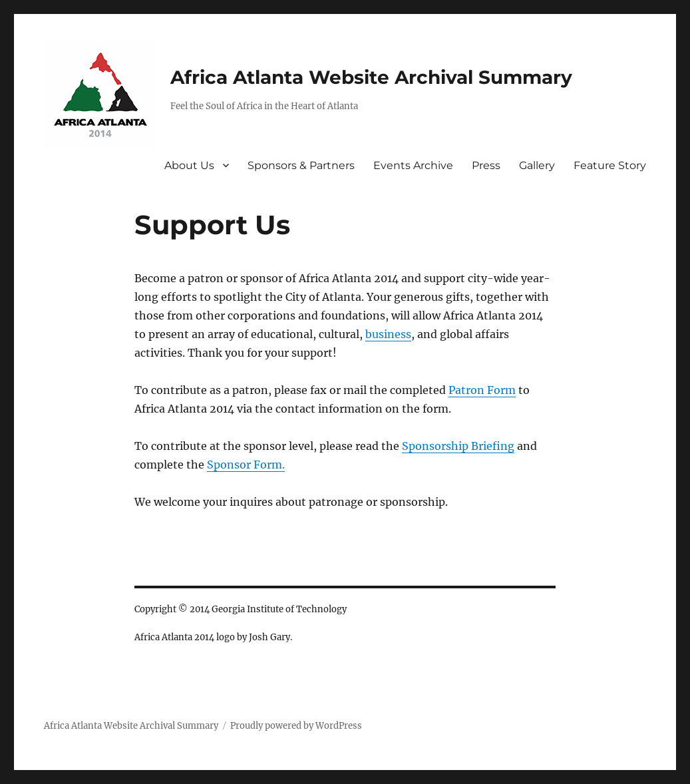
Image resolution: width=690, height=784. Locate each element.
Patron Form (482, 390)
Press (486, 165)
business (388, 334)
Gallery (537, 165)
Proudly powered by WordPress (296, 726)
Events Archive (413, 165)
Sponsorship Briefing (458, 446)
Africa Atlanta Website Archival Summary (371, 77)
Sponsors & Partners (301, 165)
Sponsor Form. (246, 465)
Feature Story (610, 165)
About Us (189, 165)
